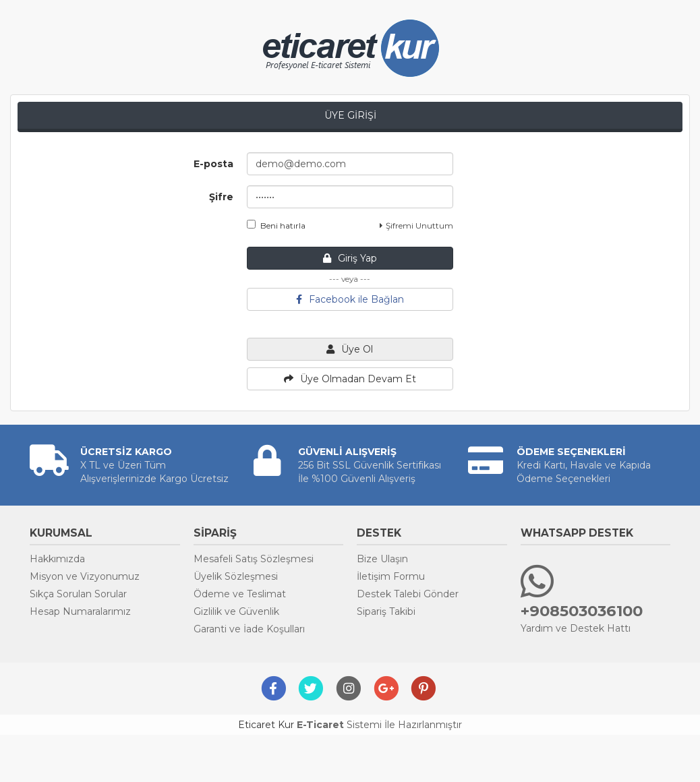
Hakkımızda (57, 559)
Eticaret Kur (266, 725)
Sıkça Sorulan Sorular (78, 594)
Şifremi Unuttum (416, 225)
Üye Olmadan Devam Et (350, 379)
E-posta (213, 164)
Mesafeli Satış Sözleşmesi (254, 559)
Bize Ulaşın (382, 559)
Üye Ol (350, 349)
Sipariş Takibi (386, 611)
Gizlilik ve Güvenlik (236, 611)
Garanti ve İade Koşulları (249, 629)
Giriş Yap (350, 258)
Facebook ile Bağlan (350, 299)
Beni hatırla (276, 225)
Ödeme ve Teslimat (240, 594)
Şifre (221, 197)
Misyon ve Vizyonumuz (85, 576)
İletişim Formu (391, 576)
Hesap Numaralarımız (80, 611)
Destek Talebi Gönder (408, 594)
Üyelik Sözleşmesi (236, 576)
